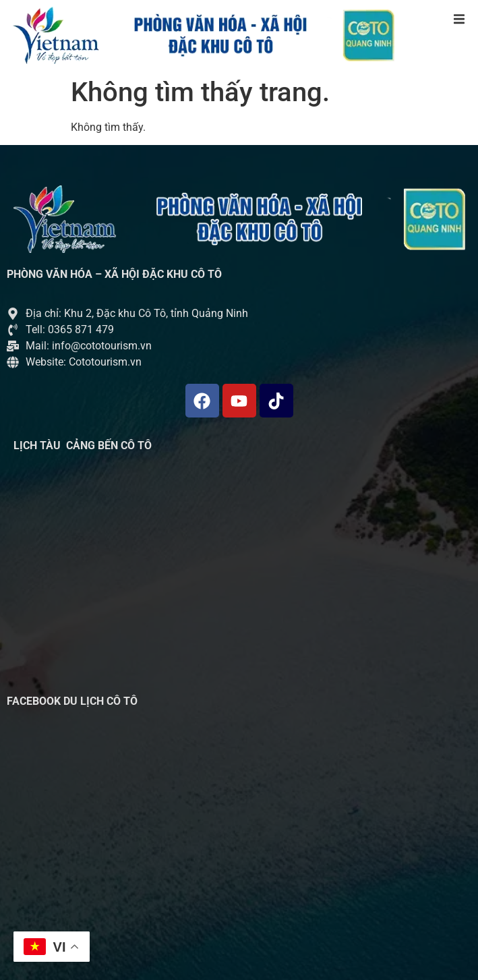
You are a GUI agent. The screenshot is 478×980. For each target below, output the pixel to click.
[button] (459, 19)
